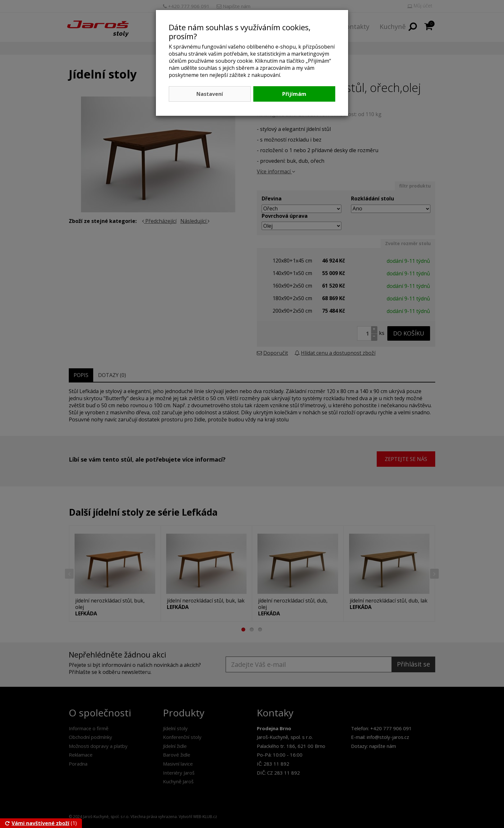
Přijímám (294, 94)
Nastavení (210, 94)
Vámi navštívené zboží (37, 823)
